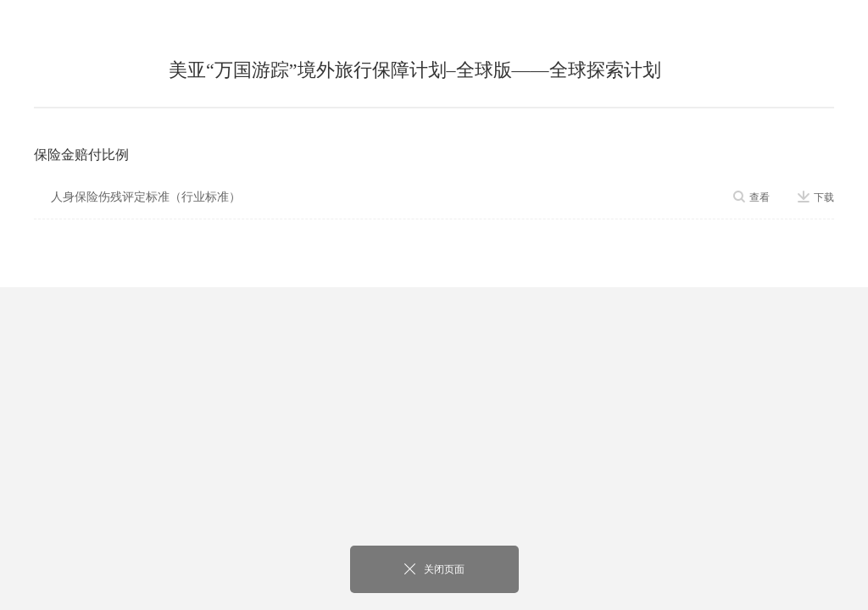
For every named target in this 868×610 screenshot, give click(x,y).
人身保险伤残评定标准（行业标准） (146, 197)
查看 (751, 197)
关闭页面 (434, 569)
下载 (816, 197)
